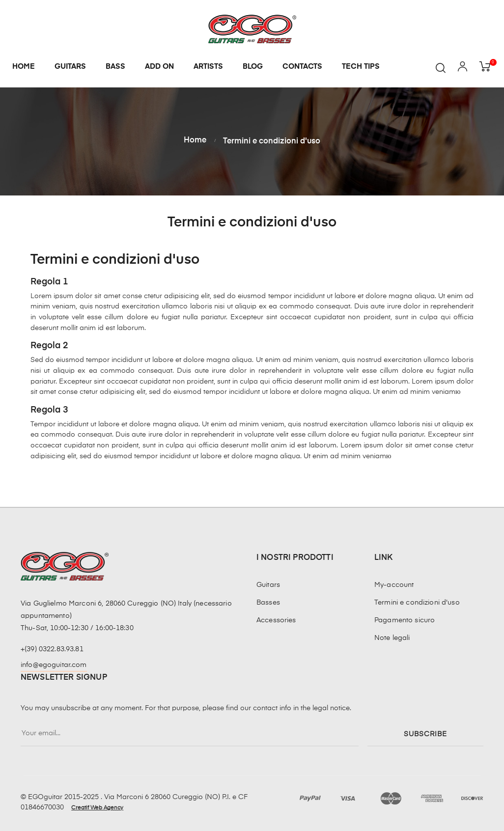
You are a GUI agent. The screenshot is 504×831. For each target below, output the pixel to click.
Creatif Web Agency (97, 808)
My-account (394, 585)
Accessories (276, 620)
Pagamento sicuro (405, 620)
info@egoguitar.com (54, 665)
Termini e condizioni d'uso (417, 603)
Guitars (268, 585)
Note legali (392, 638)
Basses (268, 603)
